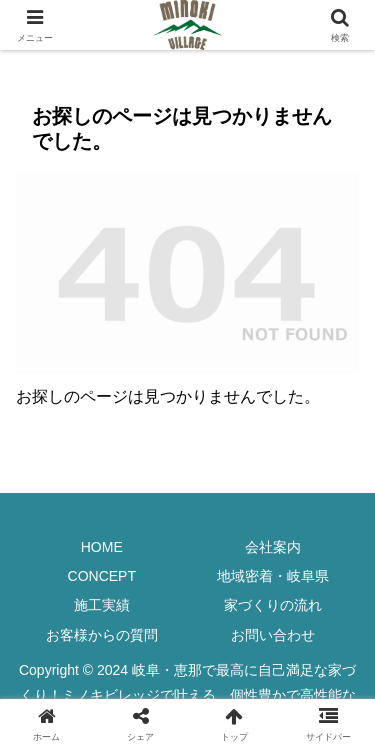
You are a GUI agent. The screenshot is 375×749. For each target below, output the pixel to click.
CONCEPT (102, 576)
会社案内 (273, 547)
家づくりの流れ (273, 605)
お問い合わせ (273, 635)
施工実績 (102, 605)
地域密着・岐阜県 (273, 576)
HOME (102, 547)
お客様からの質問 (102, 635)
